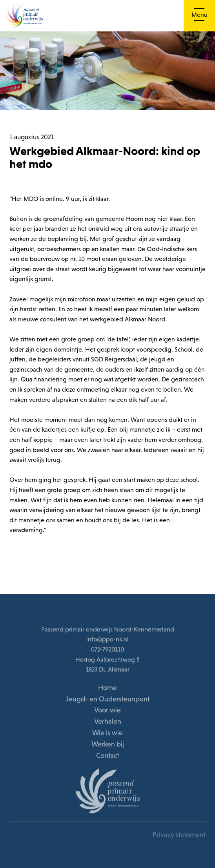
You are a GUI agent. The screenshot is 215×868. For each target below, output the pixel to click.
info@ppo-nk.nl (107, 640)
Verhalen (108, 722)
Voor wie (107, 710)
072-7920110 (107, 650)
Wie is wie (107, 733)
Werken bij (108, 745)
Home (107, 688)
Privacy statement (179, 835)
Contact (107, 756)
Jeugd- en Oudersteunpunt (107, 699)
